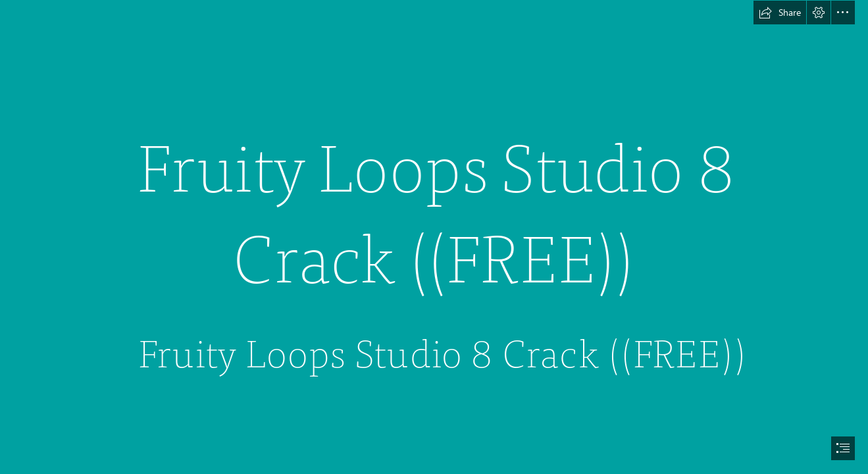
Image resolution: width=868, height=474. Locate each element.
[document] (434, 237)
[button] (780, 13)
